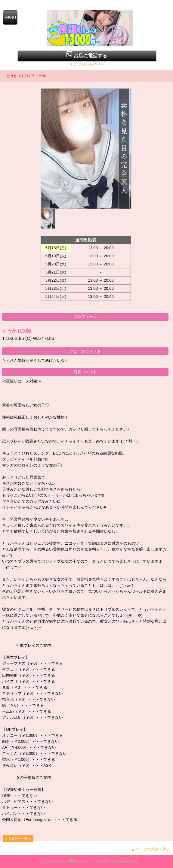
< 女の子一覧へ (18, 838)
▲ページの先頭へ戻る (150, 849)
